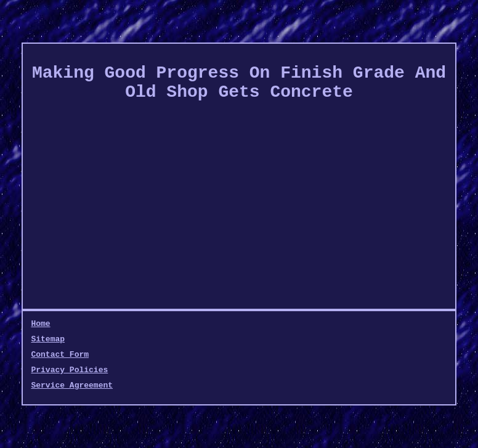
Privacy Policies (69, 370)
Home (40, 324)
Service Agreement (72, 385)
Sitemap (48, 339)
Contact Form (60, 355)
